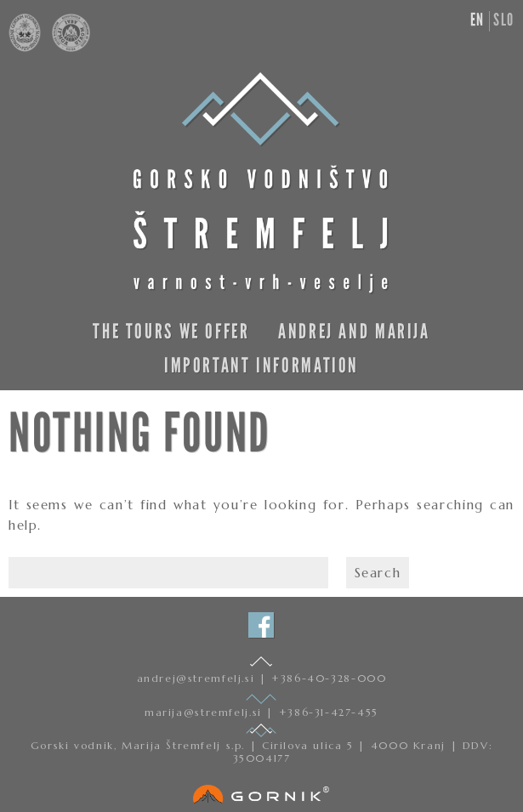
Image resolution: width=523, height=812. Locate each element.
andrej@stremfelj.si (198, 678)
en (478, 20)
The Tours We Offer (171, 331)
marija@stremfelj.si (205, 712)
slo (504, 20)
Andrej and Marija (354, 331)
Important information (261, 365)
